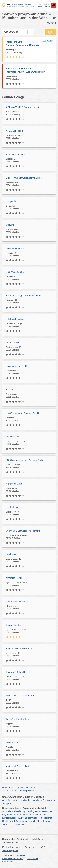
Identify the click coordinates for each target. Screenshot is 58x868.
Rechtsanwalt (9, 821)
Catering (30, 811)
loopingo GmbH (14, 437)
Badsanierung (19, 811)
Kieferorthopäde (10, 818)
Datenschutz (31, 847)
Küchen (22, 818)
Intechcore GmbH (23, 44)
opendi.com (8, 862)
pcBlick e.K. (12, 554)
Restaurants (49, 800)
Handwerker (25, 800)
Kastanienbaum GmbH (17, 366)
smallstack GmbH (15, 578)
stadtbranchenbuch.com (14, 855)
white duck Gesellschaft (17, 766)
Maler (29, 818)
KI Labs (10, 390)
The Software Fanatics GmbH (20, 696)
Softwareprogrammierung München (19, 791)
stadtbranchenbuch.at (13, 858)
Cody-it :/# (11, 201)
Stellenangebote (10, 850)
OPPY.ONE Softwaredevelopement (23, 531)
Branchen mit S (27, 787)
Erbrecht (32, 821)
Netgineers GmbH (15, 484)
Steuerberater (9, 824)
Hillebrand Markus (15, 319)
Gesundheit (14, 800)
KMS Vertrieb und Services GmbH (22, 413)
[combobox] (4, 32)
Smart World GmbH (15, 601)
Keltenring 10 (23, 51)
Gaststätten (48, 811)
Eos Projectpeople (15, 272)
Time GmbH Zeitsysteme (18, 719)
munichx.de (32, 858)
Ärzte (5, 800)
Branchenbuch (9, 787)
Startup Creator (13, 625)
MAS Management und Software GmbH (25, 460)
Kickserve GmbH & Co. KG (29, 70)
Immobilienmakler (38, 815)
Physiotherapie (44, 821)
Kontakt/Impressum (12, 847)
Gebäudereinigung (20, 815)
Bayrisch (6, 815)
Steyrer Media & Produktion (19, 649)
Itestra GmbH (12, 343)
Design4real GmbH (15, 248)
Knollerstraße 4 (30, 78)
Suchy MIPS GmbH (15, 672)
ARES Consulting (14, 131)
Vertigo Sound (13, 743)
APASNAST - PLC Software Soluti (22, 107)
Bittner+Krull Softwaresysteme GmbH (24, 178)
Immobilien (37, 800)
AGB (43, 847)
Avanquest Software (16, 154)
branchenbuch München (19, 5)
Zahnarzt (20, 824)
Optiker (36, 818)
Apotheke (7, 811)
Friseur (38, 811)
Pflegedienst (46, 818)
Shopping (7, 803)
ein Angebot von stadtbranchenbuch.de (20, 7)
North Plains (12, 507)
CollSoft (10, 225)
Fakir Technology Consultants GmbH (24, 295)
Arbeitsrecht (22, 821)
